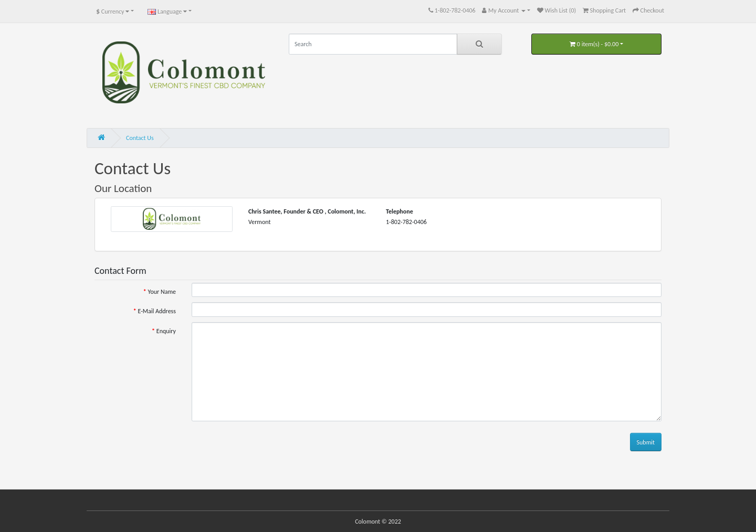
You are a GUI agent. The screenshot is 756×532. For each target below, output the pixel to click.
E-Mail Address (157, 311)
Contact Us (140, 138)
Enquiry (166, 331)
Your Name (162, 292)
